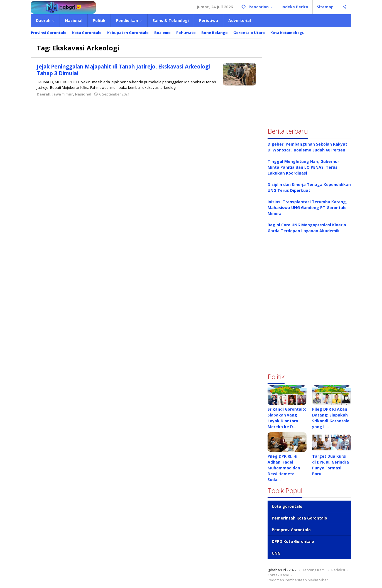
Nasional (83, 94)
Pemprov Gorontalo (291, 530)
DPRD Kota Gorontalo (293, 541)
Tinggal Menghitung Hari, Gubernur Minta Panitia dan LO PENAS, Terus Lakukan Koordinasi (303, 167)
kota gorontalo (287, 506)
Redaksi (338, 570)
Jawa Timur (63, 94)
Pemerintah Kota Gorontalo (299, 518)
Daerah (44, 94)
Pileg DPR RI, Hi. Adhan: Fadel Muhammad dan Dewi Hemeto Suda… (284, 468)
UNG (276, 553)
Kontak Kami (278, 575)
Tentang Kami (314, 570)
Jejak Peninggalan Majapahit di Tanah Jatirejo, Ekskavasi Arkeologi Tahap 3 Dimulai (120, 70)
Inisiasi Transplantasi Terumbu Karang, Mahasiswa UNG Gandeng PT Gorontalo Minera (307, 208)
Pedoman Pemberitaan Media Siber (298, 580)
